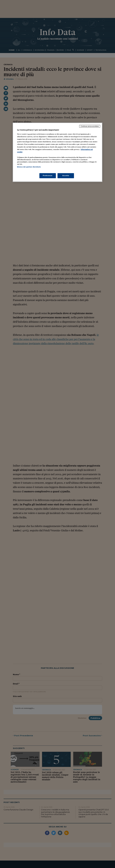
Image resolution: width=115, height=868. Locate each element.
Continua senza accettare (90, 126)
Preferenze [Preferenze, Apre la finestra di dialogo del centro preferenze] (48, 176)
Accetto (66, 176)
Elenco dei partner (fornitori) (29, 167)
